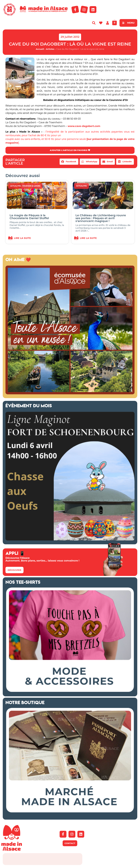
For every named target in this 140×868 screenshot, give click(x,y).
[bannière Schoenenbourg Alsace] (70, 540)
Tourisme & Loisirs (31, 186)
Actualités (16, 186)
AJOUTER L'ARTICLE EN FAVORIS (70, 150)
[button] (69, 162)
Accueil (40, 49)
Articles (50, 49)
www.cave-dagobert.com (84, 126)
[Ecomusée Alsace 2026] (70, 394)
